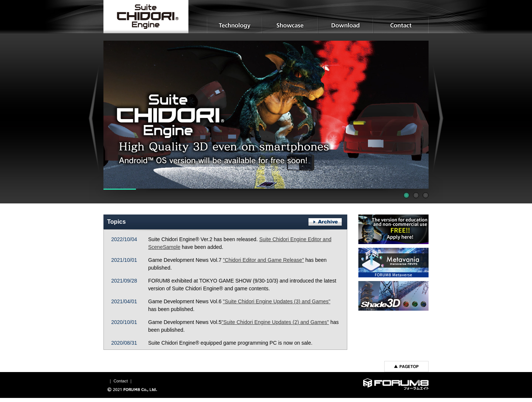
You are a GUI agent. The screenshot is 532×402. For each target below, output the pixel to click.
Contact (121, 381)
